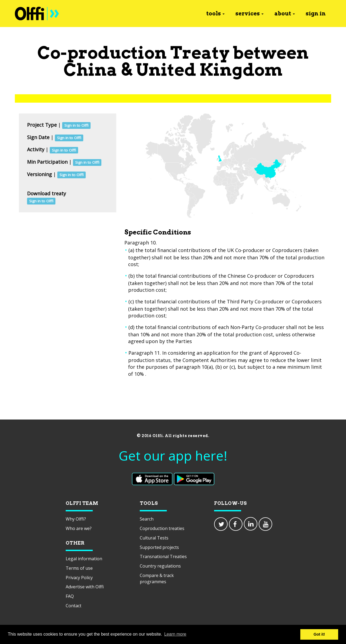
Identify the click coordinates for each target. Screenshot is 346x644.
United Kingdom (209, 70)
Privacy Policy (79, 578)
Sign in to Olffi (76, 125)
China (90, 70)
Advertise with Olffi (85, 587)
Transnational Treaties (163, 556)
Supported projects (159, 547)
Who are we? (79, 528)
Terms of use (79, 568)
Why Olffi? (76, 519)
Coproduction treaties (162, 528)
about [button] (285, 14)
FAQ (70, 596)
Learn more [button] (175, 634)
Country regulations (160, 566)
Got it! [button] (319, 634)
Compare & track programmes (157, 578)
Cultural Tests (154, 538)
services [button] (249, 14)
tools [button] (215, 14)
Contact (74, 606)
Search (147, 519)
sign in (316, 14)
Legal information (84, 559)
